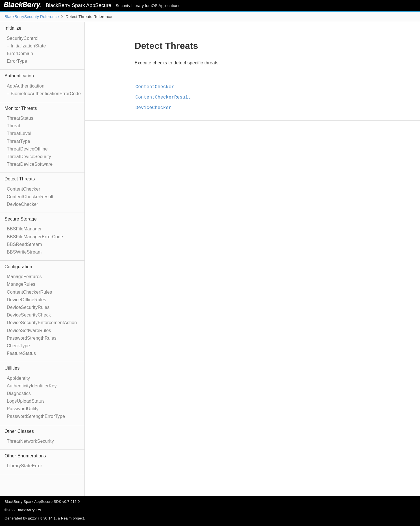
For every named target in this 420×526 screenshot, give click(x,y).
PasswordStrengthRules (32, 338)
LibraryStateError (24, 466)
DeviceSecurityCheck (29, 315)
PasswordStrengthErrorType (36, 416)
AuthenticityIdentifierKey (32, 386)
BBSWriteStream (24, 252)
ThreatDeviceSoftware (30, 164)
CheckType (18, 346)
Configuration (18, 267)
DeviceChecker (22, 204)
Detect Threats (20, 179)
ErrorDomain (20, 54)
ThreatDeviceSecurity (29, 157)
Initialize (13, 28)
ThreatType (19, 141)
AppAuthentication (26, 86)
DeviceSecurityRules (28, 307)
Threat (13, 126)
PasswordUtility (23, 409)
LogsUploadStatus (26, 401)
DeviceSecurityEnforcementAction (42, 323)
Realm (66, 518)
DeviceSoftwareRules (29, 330)
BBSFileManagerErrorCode (35, 237)
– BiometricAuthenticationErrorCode (44, 94)
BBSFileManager (24, 229)
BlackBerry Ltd (29, 510)
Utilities (12, 368)
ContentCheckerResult (30, 197)
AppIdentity (18, 378)
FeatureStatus (21, 353)
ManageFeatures (24, 277)
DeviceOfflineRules (26, 300)
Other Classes (19, 431)
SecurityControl (23, 38)
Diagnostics (19, 393)
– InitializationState (26, 46)
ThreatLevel (19, 133)
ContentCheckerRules (29, 292)
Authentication (19, 76)
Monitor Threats (21, 108)
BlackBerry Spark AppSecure (79, 5)
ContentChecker (23, 189)
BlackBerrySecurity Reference (32, 17)
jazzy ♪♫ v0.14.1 (42, 518)
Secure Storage (21, 219)
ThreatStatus (20, 118)
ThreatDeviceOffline (27, 149)
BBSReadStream (24, 244)
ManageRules (21, 284)
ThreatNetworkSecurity (30, 441)
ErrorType (17, 61)
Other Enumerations (25, 456)
